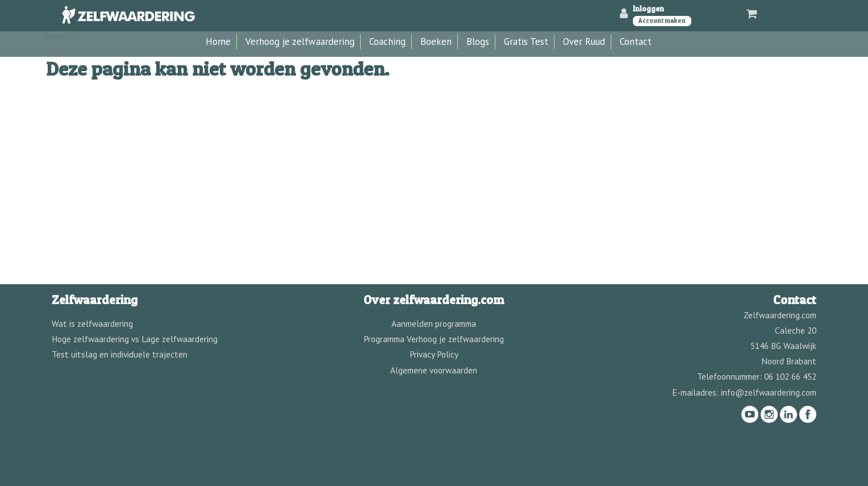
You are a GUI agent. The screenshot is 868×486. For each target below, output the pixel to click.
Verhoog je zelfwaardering (300, 41)
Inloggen (648, 9)
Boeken (436, 41)
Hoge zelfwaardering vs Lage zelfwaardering (135, 339)
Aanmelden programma (434, 323)
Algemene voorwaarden (434, 370)
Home (218, 41)
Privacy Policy (434, 354)
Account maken (662, 20)
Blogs (478, 41)
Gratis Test (526, 41)
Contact (636, 41)
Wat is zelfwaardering (92, 323)
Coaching (387, 41)
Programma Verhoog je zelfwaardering (434, 339)
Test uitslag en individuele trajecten (120, 354)
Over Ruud (584, 41)
